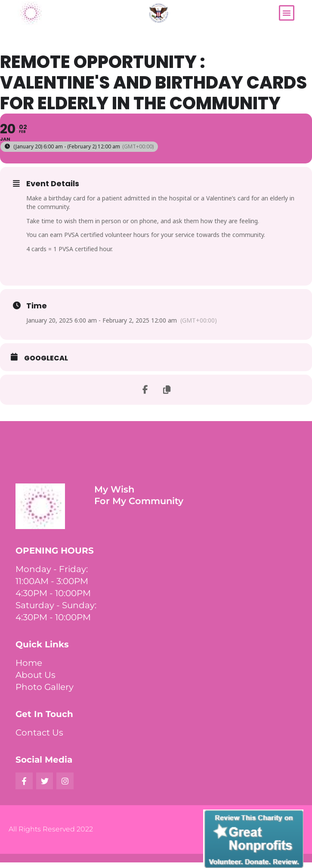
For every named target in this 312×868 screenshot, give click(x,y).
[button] (287, 13)
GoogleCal (46, 358)
